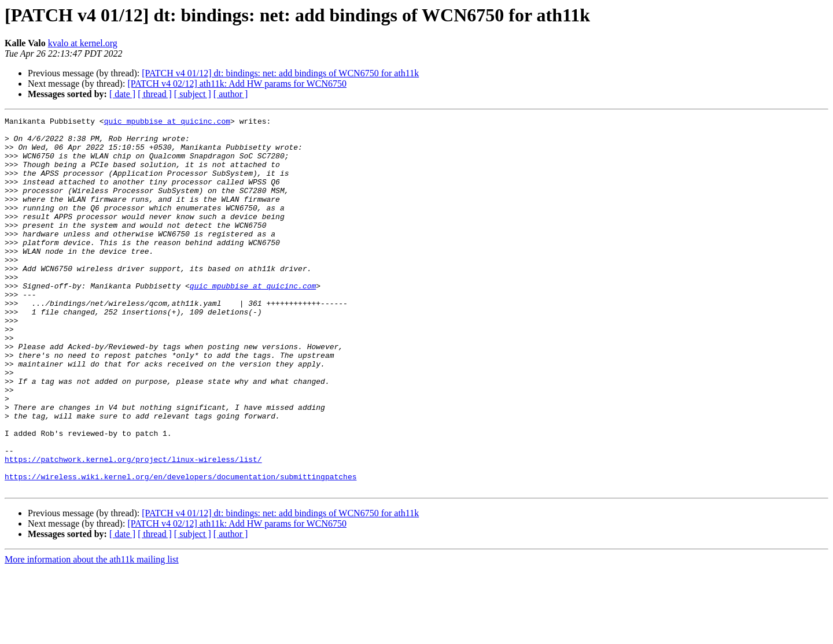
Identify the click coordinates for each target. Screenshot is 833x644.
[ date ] (122, 94)
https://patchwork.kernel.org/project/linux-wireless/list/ (133, 528)
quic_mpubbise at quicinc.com (167, 123)
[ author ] (231, 94)
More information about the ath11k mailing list (92, 634)
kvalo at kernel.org (83, 43)
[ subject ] (193, 94)
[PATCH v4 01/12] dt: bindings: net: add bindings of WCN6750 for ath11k (280, 73)
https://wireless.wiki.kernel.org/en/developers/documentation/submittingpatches (180, 549)
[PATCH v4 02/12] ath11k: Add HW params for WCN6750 (237, 84)
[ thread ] (155, 94)
